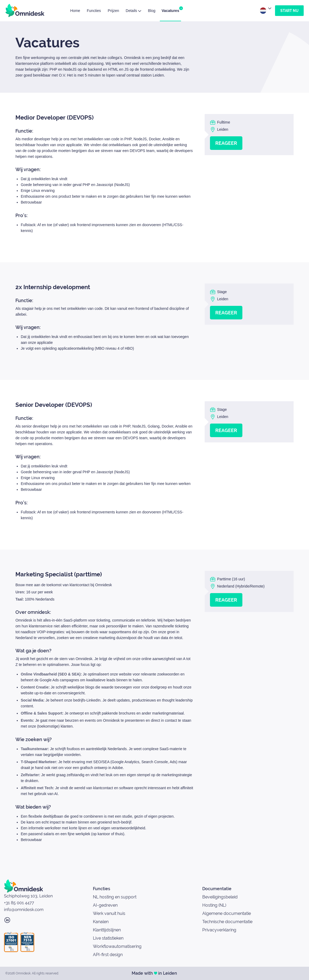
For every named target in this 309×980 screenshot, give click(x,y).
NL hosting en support (115, 897)
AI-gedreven (105, 905)
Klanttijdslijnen (107, 930)
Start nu (289, 11)
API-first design (108, 955)
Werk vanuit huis (109, 913)
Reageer (226, 143)
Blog (152, 11)
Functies (94, 11)
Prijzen (113, 11)
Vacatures (170, 10)
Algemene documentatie (227, 913)
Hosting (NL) (214, 905)
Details (134, 11)
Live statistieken (108, 938)
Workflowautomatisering (117, 946)
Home (75, 11)
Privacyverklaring (219, 930)
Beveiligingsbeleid (220, 897)
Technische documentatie (227, 922)
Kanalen (101, 922)
